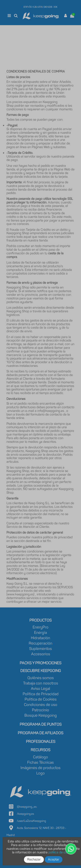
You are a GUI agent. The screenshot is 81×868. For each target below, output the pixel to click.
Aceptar (54, 859)
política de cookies (61, 852)
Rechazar (34, 859)
